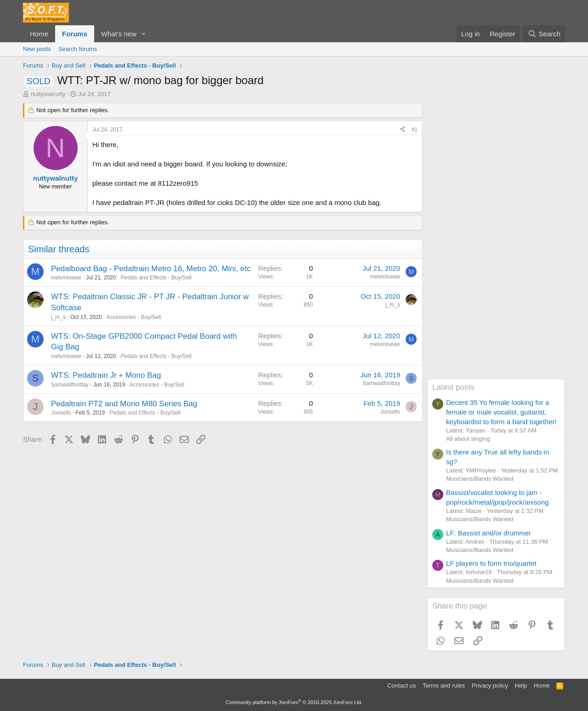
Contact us (401, 685)
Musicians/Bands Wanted (480, 479)
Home (39, 34)
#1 (415, 130)
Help (521, 685)
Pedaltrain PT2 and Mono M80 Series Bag (124, 404)
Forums (75, 34)
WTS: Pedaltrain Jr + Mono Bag (106, 375)
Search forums (78, 49)
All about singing (468, 439)
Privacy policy (490, 685)
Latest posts (453, 387)
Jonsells (61, 413)
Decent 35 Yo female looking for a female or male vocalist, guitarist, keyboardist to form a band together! (501, 412)
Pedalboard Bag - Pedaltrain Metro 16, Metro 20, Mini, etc (151, 269)
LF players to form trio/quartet (491, 563)
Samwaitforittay (70, 385)
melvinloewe (66, 278)
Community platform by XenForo (294, 702)
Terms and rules (444, 685)
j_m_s (58, 317)
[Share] (402, 130)
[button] (144, 34)
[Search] (544, 34)
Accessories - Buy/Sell (133, 317)
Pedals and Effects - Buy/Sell (156, 278)
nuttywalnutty (48, 94)
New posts (37, 49)
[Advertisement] (496, 241)
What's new (119, 34)
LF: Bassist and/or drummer (489, 533)
